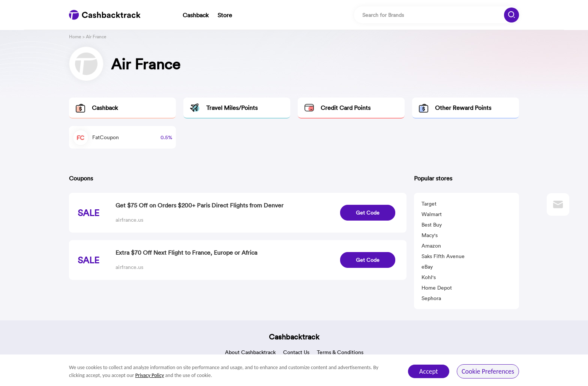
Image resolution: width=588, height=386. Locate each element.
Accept (429, 371)
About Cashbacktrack (250, 352)
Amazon (431, 246)
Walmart (432, 214)
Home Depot (437, 288)
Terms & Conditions (340, 352)
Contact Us (296, 352)
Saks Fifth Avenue (443, 256)
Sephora (431, 298)
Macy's (430, 235)
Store (225, 15)
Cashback (196, 15)
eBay (427, 267)
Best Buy (432, 225)
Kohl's (429, 277)
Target (429, 204)
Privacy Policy (150, 375)
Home (75, 37)
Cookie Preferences (488, 371)
